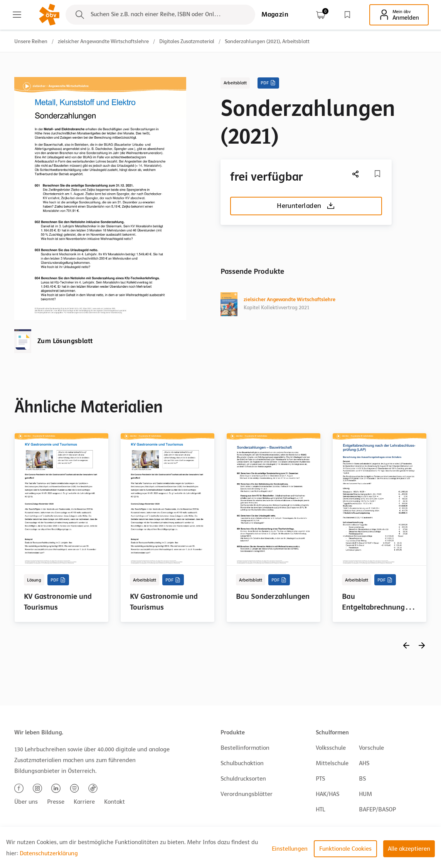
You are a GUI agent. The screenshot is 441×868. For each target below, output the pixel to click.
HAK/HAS (327, 794)
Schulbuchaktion (242, 763)
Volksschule (331, 748)
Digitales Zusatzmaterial (187, 41)
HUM (365, 794)
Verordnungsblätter (247, 794)
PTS (320, 779)
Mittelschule (332, 763)
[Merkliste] (377, 174)
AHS (364, 763)
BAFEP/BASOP (377, 809)
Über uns (26, 802)
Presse (56, 802)
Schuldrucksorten (243, 779)
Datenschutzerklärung (49, 853)
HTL (320, 809)
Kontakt (114, 802)
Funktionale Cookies (345, 849)
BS (362, 779)
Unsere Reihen (31, 41)
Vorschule (371, 748)
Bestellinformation (245, 748)
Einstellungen (290, 849)
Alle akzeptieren (409, 849)
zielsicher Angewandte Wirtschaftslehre (103, 41)
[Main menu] (17, 15)
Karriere (84, 802)
